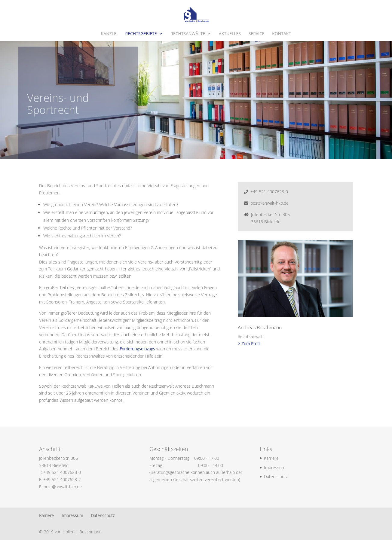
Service (257, 34)
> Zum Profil (249, 344)
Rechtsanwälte (188, 34)
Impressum (275, 467)
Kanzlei (109, 34)
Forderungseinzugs (137, 349)
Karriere (271, 458)
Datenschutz (276, 476)
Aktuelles (230, 34)
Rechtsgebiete (141, 34)
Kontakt (282, 34)
